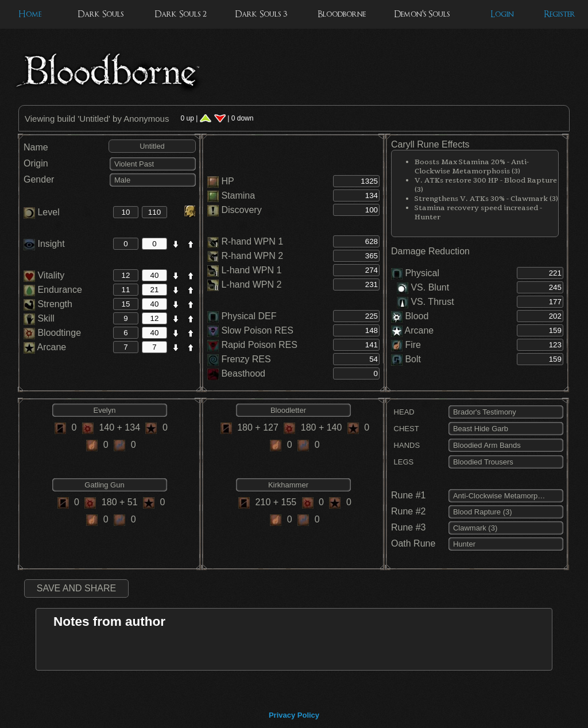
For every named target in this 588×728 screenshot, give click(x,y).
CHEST (405, 429)
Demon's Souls (422, 14)
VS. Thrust (425, 302)
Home (30, 14)
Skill (39, 318)
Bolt (413, 359)
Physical (422, 273)
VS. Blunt (423, 287)
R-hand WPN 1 (252, 241)
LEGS (402, 462)
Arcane (45, 347)
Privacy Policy (294, 715)
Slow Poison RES (257, 330)
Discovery (241, 210)
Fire (413, 345)
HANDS (405, 445)
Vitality (44, 275)
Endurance (53, 290)
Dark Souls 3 (261, 14)
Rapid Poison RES (259, 345)
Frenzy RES (246, 359)
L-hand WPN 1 (251, 270)
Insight (44, 244)
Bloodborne (342, 14)
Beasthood (243, 373)
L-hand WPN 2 (251, 284)
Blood (417, 316)
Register (560, 14)
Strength (48, 304)
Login (502, 14)
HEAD (403, 412)
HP (227, 181)
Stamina (238, 195)
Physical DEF (249, 316)
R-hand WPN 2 (252, 256)
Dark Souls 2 (181, 14)
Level (42, 212)
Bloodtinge (52, 333)
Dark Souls (100, 14)
